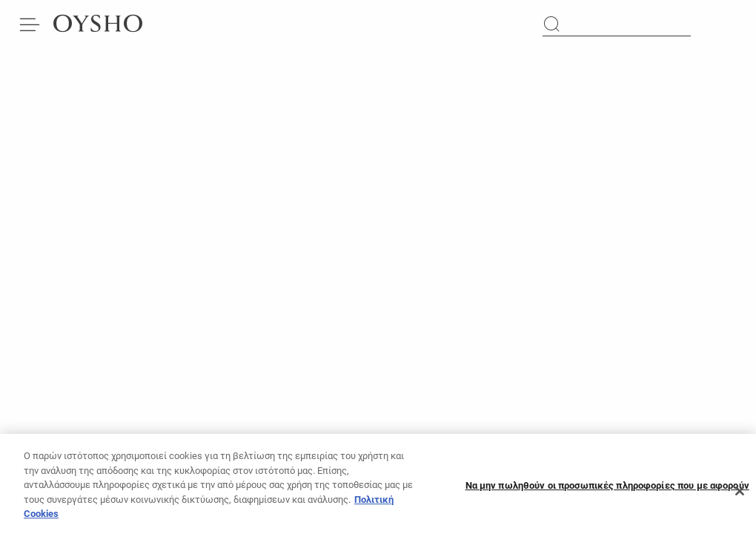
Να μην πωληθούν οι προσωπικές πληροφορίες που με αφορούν (607, 490)
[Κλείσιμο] (740, 496)
